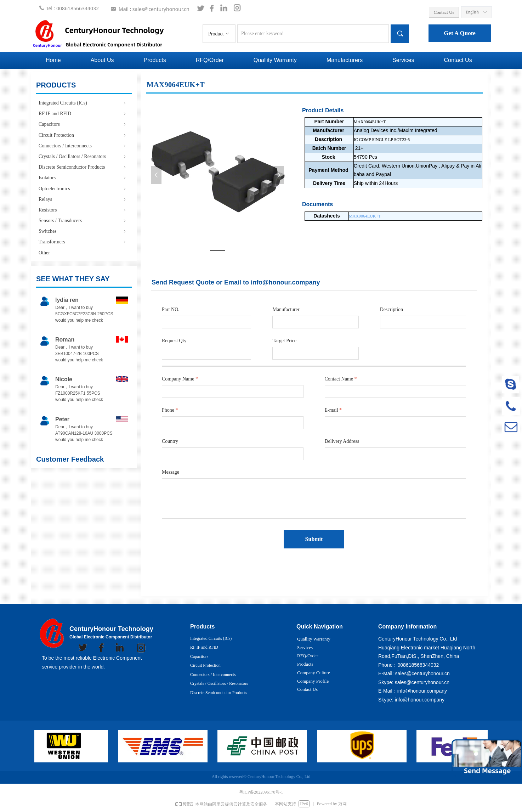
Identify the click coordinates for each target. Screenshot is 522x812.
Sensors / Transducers (83, 221)
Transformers (83, 242)
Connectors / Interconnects (83, 146)
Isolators (83, 178)
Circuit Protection (83, 135)
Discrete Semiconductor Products (83, 167)
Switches (83, 231)
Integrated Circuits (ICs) (83, 103)
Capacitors (83, 124)
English (472, 12)
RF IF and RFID (83, 114)
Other (44, 253)
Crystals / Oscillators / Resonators (83, 156)
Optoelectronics (83, 189)
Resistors (83, 210)
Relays (83, 199)
